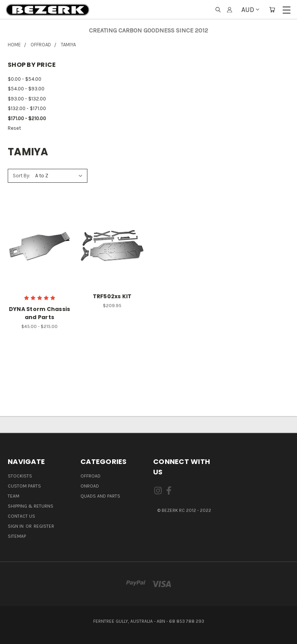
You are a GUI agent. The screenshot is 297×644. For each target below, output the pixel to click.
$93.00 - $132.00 (27, 99)
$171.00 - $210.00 (27, 118)
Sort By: (21, 176)
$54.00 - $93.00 (26, 89)
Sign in (16, 526)
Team (14, 496)
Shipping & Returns (31, 506)
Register (44, 526)
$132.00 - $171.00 (27, 108)
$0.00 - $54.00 (25, 79)
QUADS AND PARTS (100, 496)
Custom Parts (24, 486)
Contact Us (21, 516)
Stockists (20, 476)
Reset (14, 128)
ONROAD (90, 486)
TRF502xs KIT (112, 296)
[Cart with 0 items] (272, 10)
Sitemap (17, 536)
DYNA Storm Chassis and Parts (40, 313)
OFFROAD (90, 476)
